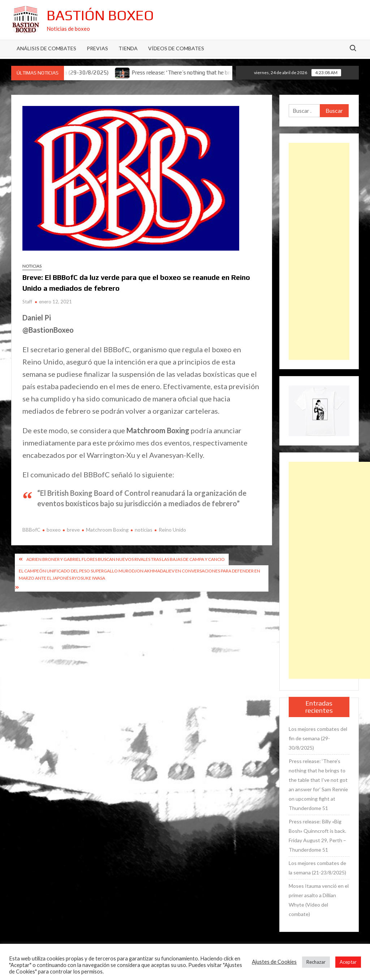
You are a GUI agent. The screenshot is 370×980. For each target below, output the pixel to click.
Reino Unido (172, 530)
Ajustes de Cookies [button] (274, 962)
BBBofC (31, 530)
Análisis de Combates (46, 48)
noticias (144, 530)
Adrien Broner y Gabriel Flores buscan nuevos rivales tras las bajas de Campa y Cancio (126, 559)
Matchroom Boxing (107, 530)
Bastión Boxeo (100, 15)
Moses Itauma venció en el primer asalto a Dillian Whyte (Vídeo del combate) (319, 900)
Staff (27, 302)
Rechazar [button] (316, 962)
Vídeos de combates (176, 48)
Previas (97, 48)
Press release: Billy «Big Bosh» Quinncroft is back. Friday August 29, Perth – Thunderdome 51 (317, 836)
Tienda (128, 48)
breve (73, 530)
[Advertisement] (319, 251)
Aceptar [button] (348, 962)
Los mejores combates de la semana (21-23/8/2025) (317, 868)
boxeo (54, 530)
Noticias (32, 266)
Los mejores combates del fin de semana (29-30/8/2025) (318, 738)
